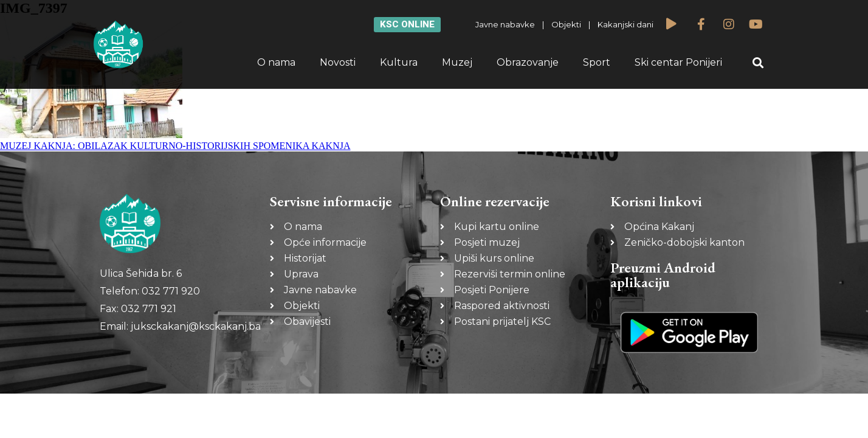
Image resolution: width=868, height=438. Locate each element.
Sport (597, 62)
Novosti (338, 62)
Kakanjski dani (625, 24)
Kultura (399, 62)
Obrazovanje (528, 62)
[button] (758, 63)
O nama (276, 62)
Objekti (566, 24)
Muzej (457, 62)
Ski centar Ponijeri (678, 62)
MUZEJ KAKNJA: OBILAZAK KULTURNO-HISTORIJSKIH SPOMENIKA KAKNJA (175, 146)
